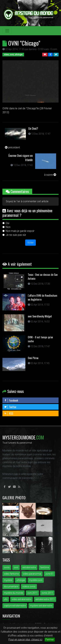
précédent (12, 147)
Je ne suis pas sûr (16, 235)
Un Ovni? (33, 128)
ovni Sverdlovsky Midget (40, 316)
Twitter (10, 407)
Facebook (11, 400)
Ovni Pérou (33, 358)
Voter (30, 243)
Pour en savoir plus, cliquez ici (25, 640)
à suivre (50, 175)
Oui (7, 223)
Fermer (50, 640)
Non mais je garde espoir (20, 231)
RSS (9, 413)
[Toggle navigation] (7, 31)
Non (8, 227)
